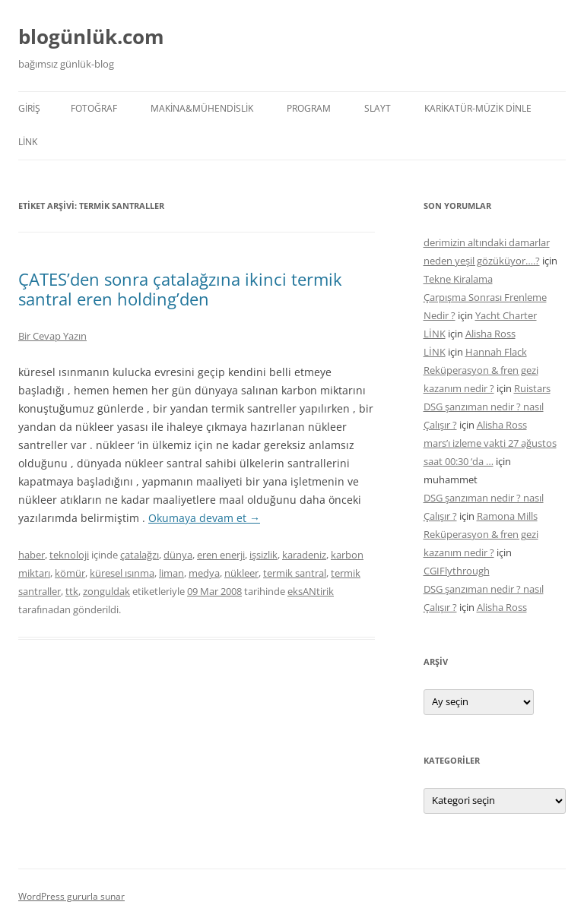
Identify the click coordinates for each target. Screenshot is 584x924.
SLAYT (378, 108)
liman (171, 573)
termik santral (295, 573)
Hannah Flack (496, 352)
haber (32, 555)
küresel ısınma (122, 573)
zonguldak (106, 591)
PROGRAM (309, 108)
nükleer (241, 573)
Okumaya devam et (204, 518)
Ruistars (532, 388)
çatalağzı (140, 555)
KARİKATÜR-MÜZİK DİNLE (478, 108)
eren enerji (221, 555)
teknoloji (69, 555)
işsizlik (263, 555)
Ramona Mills (507, 516)
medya (204, 573)
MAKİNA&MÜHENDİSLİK (202, 108)
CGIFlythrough (457, 571)
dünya (178, 555)
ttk (72, 591)
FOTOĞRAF (94, 108)
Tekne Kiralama (458, 279)
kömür (70, 573)
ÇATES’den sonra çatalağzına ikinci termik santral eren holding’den (180, 289)
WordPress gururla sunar (71, 896)
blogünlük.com (91, 36)
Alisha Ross (490, 334)
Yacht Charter (506, 315)
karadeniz (304, 555)
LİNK (28, 142)
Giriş (29, 108)
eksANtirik (311, 591)
